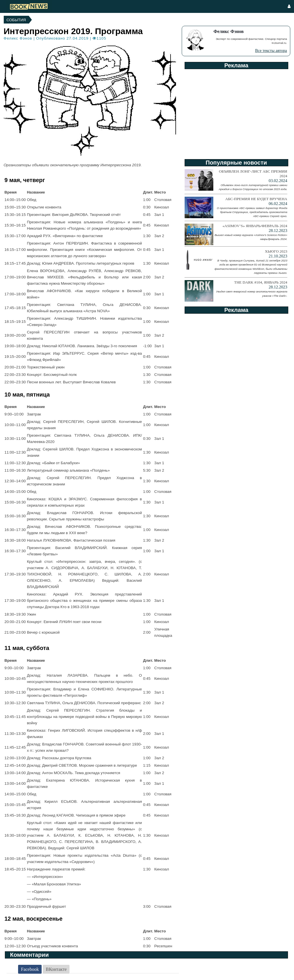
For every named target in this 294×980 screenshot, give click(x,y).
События (16, 20)
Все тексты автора (271, 50)
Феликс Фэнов (18, 38)
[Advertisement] (236, 112)
